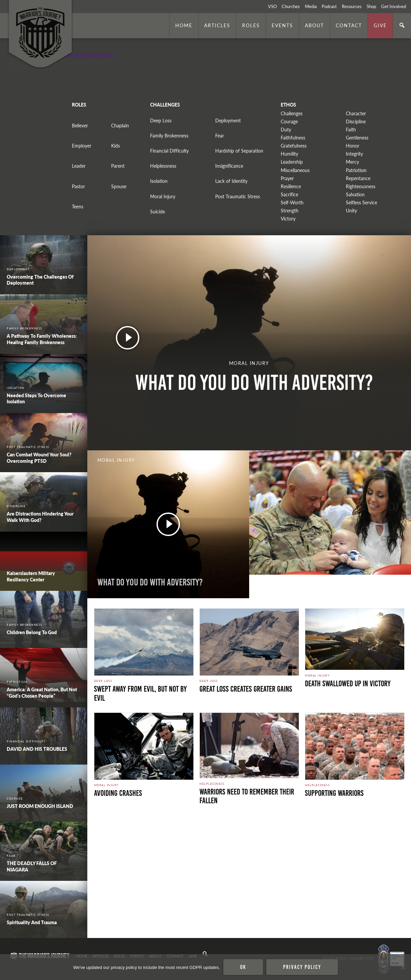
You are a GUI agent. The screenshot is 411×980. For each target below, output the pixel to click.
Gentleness (357, 138)
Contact (349, 25)
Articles (217, 25)
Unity (351, 211)
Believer (80, 126)
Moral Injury (163, 196)
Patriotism (356, 170)
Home (184, 25)
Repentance (358, 178)
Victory (288, 219)
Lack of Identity (231, 181)
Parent (118, 166)
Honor (353, 146)
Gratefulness (294, 146)
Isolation (159, 181)
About (314, 25)
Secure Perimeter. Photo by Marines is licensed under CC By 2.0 (140, 929)
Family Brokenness (169, 136)
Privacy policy (302, 967)
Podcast (329, 6)
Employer (82, 146)
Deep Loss (161, 120)
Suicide (157, 212)
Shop (371, 6)
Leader (79, 166)
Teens (78, 207)
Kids (116, 146)
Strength (290, 211)
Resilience (291, 186)
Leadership (292, 162)
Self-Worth (292, 202)
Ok (243, 967)
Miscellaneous (295, 170)
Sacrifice (289, 194)
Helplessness (163, 166)
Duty (286, 130)
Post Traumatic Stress (238, 196)
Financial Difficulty (169, 151)
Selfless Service (361, 202)
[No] (403, 967)
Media (311, 6)
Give (380, 25)
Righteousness (361, 186)
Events (282, 25)
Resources (352, 6)
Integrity (354, 154)
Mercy (352, 162)
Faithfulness (293, 138)
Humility (289, 154)
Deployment (228, 120)
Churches (291, 6)
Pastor (78, 186)
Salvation (355, 194)
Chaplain (120, 126)
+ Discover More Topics (85, 54)
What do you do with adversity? (150, 582)
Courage (289, 121)
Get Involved (394, 6)
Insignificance (229, 166)
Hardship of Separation (239, 151)
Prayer (287, 178)
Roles (251, 25)
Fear (220, 136)
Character (356, 113)
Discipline (356, 121)
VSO (272, 6)
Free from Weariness (294, 582)
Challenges (292, 113)
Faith (351, 130)
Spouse (119, 186)
